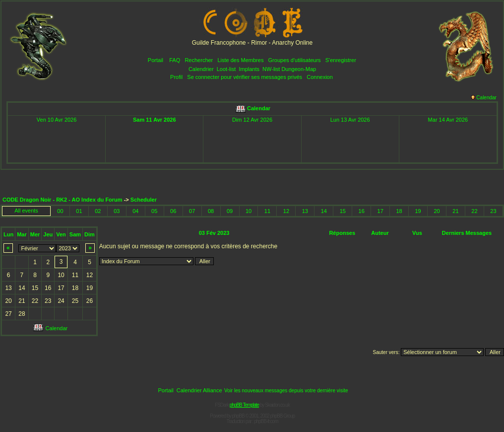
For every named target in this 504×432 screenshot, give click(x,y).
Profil (176, 77)
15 (343, 211)
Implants (249, 69)
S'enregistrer (341, 60)
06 (173, 211)
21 (455, 211)
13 (305, 211)
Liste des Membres (240, 60)
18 (399, 211)
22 (474, 211)
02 (98, 211)
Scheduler (144, 200)
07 (192, 211)
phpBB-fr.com (266, 421)
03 (117, 211)
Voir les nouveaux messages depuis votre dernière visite (286, 391)
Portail (156, 60)
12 (286, 211)
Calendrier (201, 69)
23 (493, 211)
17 (380, 211)
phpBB (238, 416)
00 (60, 211)
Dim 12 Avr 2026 (252, 120)
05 (154, 211)
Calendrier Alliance (199, 390)
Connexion (320, 77)
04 (135, 211)
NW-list (271, 69)
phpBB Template (244, 405)
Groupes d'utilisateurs (295, 60)
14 (324, 211)
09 (230, 211)
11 (267, 211)
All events (26, 211)
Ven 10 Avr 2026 (57, 120)
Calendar (484, 98)
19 (418, 211)
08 (211, 211)
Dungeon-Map (299, 69)
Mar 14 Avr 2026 (448, 120)
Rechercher (199, 60)
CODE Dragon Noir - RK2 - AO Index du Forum (63, 200)
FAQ (175, 60)
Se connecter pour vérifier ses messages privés (245, 77)
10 (249, 211)
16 (362, 211)
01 (79, 211)
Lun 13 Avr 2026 (350, 120)
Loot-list (226, 69)
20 (437, 211)
